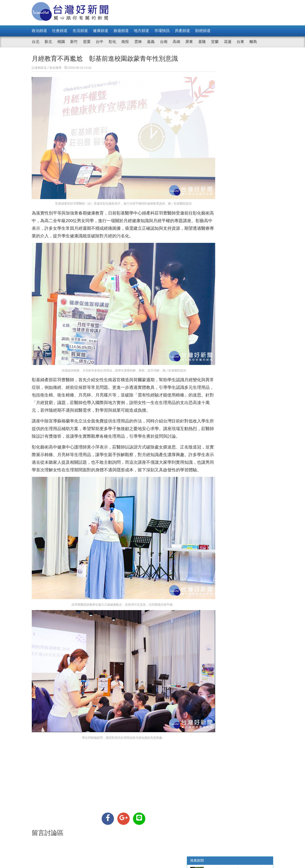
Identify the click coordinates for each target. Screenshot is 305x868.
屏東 (189, 42)
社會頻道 (60, 31)
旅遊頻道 (121, 31)
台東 (240, 42)
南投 (125, 42)
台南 (164, 42)
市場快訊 (162, 31)
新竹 (74, 42)
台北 (36, 42)
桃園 (61, 42)
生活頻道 (80, 31)
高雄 (176, 42)
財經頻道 (203, 31)
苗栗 (87, 42)
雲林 (138, 42)
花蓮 (228, 42)
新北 (48, 42)
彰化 (112, 42)
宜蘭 (215, 42)
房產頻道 (182, 31)
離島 (253, 42)
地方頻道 (141, 31)
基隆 (202, 42)
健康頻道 (101, 31)
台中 (100, 42)
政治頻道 (39, 31)
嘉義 (151, 42)
